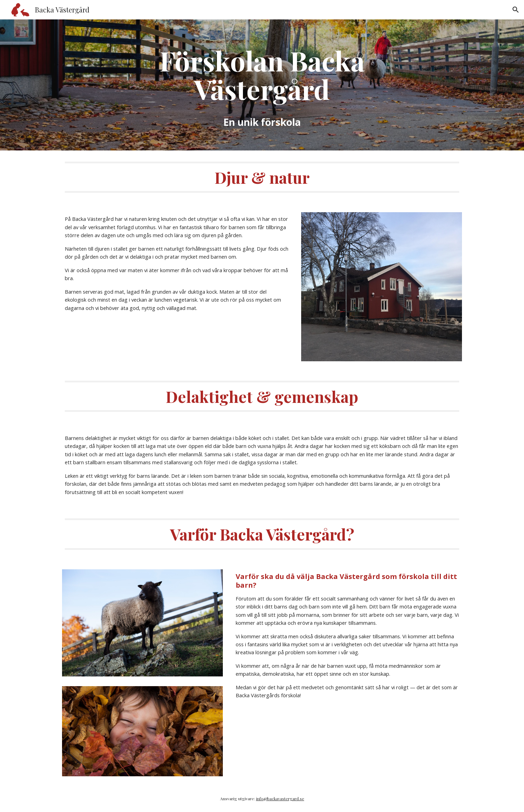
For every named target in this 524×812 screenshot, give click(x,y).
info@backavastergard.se (280, 798)
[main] (262, 85)
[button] (516, 10)
